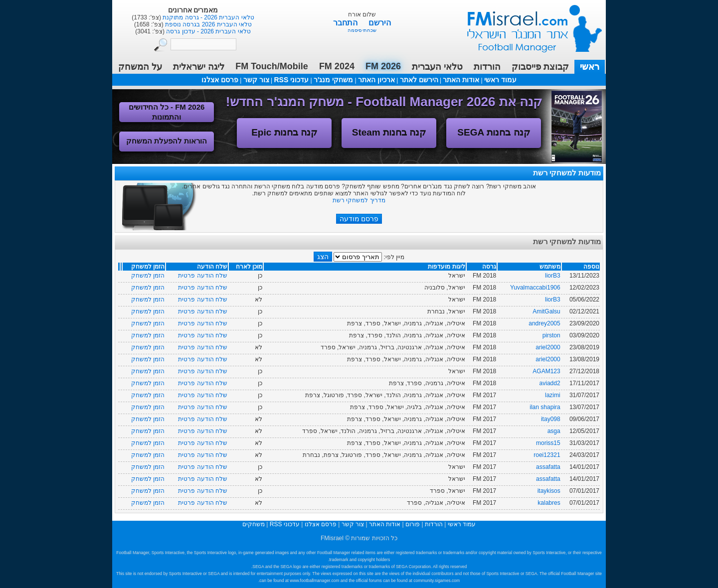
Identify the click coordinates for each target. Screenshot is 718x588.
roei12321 (547, 455)
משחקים (254, 524)
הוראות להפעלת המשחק (167, 141)
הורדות (487, 67)
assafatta (548, 467)
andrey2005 (544, 323)
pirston (551, 335)
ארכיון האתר (376, 80)
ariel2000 (548, 347)
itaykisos (549, 491)
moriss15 (548, 443)
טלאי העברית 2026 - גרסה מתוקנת (208, 17)
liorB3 (553, 276)
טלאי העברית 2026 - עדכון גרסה (208, 31)
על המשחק (140, 67)
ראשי (590, 67)
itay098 (551, 419)
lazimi (553, 395)
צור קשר (256, 80)
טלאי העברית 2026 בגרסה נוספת (208, 24)
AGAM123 (546, 371)
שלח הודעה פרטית (203, 276)
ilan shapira (545, 407)
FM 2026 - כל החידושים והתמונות (167, 112)
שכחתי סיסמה (362, 30)
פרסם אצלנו (220, 80)
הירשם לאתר (419, 80)
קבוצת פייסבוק (540, 67)
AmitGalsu (546, 311)
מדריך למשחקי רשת (359, 200)
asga (554, 431)
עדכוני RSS (291, 80)
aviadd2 (550, 383)
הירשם (380, 23)
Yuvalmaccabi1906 (535, 288)
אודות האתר (461, 80)
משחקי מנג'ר (333, 80)
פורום (413, 524)
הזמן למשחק (148, 276)
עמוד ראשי (528, 25)
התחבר (346, 23)
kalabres (549, 503)
